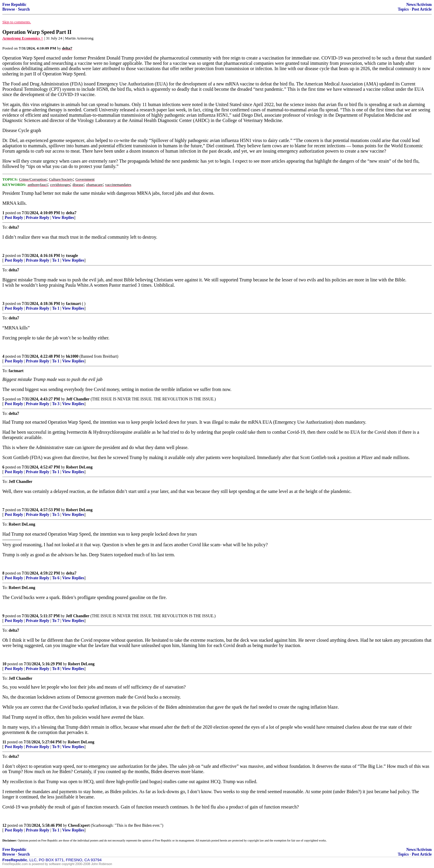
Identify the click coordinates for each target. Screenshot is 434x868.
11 (4, 742)
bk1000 (72, 356)
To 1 (56, 260)
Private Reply (38, 218)
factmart (73, 304)
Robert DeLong (79, 467)
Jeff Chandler (78, 399)
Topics (403, 9)
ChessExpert (79, 825)
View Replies (63, 218)
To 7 (56, 621)
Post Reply (14, 218)
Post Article (422, 9)
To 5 (56, 515)
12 (4, 825)
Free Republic (14, 5)
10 (4, 664)
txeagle (72, 256)
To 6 (56, 578)
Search (24, 9)
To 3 (56, 404)
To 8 (56, 669)
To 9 (56, 747)
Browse (9, 9)
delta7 (71, 213)
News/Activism (419, 5)
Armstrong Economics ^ (23, 38)
